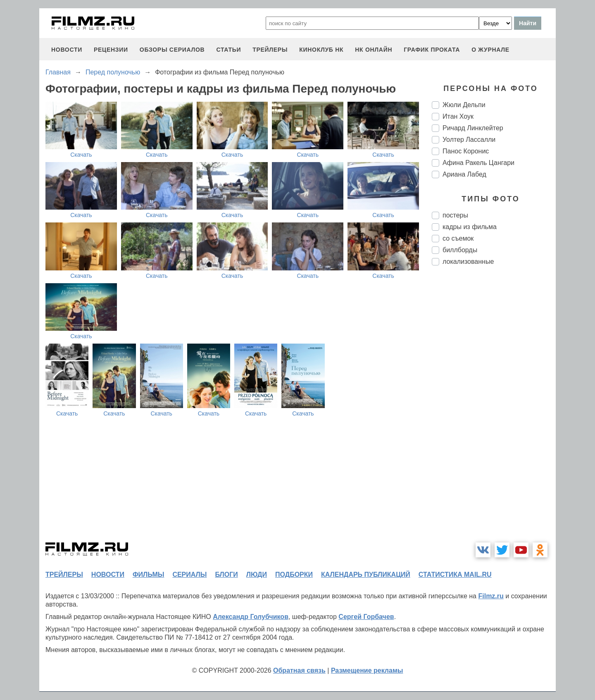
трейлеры (270, 50)
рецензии (111, 50)
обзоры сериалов (172, 50)
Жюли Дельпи (464, 105)
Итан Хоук (458, 116)
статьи (228, 50)
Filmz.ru (491, 596)
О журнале (490, 50)
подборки (294, 575)
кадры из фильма (470, 227)
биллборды (460, 250)
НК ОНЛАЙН (374, 50)
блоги (226, 575)
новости (67, 50)
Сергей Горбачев (366, 617)
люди (257, 575)
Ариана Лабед (464, 174)
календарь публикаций (366, 575)
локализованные (468, 262)
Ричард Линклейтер (473, 128)
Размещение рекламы (367, 670)
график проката (432, 50)
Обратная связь (299, 670)
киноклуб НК (321, 50)
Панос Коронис (466, 151)
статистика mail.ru (455, 575)
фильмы (148, 575)
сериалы (189, 575)
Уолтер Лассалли (469, 140)
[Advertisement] (494, 410)
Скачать (81, 155)
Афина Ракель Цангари (478, 163)
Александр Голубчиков (251, 617)
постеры (455, 215)
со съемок (458, 238)
